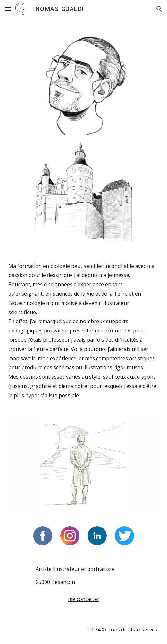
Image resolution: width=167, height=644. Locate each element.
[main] (83, 337)
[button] (8, 9)
